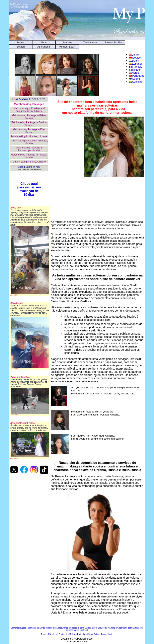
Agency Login (107, 634)
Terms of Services (49, 634)
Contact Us (63, 634)
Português (137, 76)
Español (135, 64)
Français (136, 67)
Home (21, 42)
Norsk (134, 73)
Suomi (135, 79)
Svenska (136, 82)
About (44, 42)
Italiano (135, 70)
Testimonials (90, 42)
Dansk (134, 55)
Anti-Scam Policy (92, 634)
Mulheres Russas (18, 628)
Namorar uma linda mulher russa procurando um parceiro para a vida (59, 628)
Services (67, 42)
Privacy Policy (76, 634)
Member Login (67, 47)
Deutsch (136, 58)
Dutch (134, 61)
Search (21, 47)
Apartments (44, 47)
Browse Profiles (114, 42)
